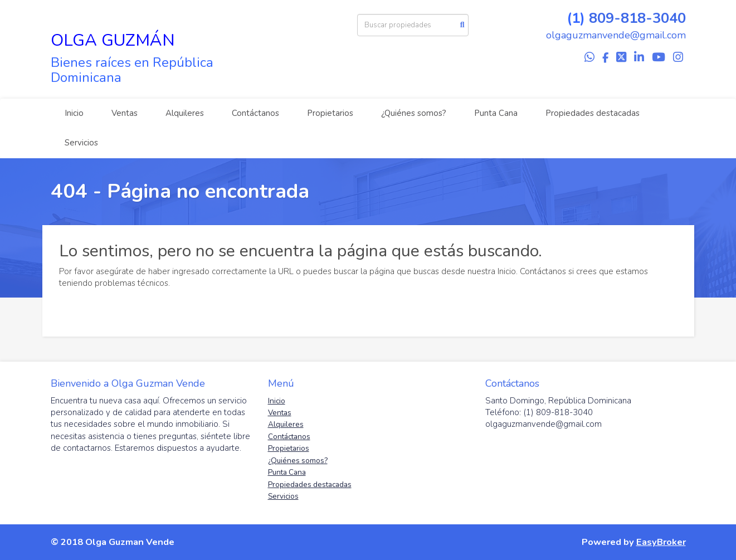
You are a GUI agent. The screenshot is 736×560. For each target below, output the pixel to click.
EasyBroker (661, 542)
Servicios (81, 143)
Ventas (125, 113)
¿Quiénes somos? (414, 113)
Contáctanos (255, 113)
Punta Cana (496, 113)
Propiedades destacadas (593, 113)
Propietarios (330, 113)
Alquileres (185, 113)
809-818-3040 (637, 18)
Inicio (74, 113)
